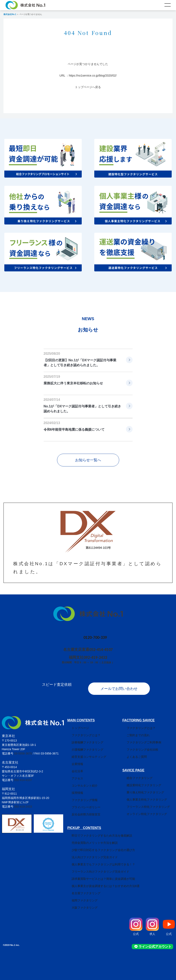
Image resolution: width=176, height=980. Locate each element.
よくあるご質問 (141, 753)
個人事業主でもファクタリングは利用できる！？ (99, 860)
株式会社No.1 (10, 14)
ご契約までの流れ (142, 731)
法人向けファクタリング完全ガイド (90, 853)
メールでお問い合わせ (123, 685)
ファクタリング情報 (80, 796)
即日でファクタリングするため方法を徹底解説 (98, 831)
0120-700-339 (95, 637)
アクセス (73, 774)
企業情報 (73, 760)
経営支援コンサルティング (85, 753)
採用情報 (73, 789)
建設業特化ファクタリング (148, 781)
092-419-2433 (97, 657)
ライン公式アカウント (158, 942)
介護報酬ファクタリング (83, 745)
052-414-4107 (103, 650)
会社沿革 (73, 767)
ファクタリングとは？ (82, 731)
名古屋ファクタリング (82, 889)
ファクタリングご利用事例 (148, 738)
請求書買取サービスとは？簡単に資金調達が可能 (99, 875)
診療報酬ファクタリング (83, 738)
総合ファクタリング (144, 774)
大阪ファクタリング (80, 903)
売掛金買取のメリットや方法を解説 (90, 839)
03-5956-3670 (23, 749)
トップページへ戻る (88, 87)
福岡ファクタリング (80, 896)
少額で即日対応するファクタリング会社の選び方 (99, 846)
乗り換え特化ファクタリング (150, 788)
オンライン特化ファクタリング (151, 810)
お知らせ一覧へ (88, 460)
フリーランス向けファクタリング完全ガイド (96, 867)
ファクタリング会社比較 (147, 745)
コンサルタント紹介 (80, 781)
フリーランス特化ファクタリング (153, 803)
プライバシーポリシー (82, 803)
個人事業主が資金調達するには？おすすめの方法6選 (101, 882)
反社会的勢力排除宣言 (82, 810)
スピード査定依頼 (53, 685)
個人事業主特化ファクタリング (151, 795)
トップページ (76, 724)
